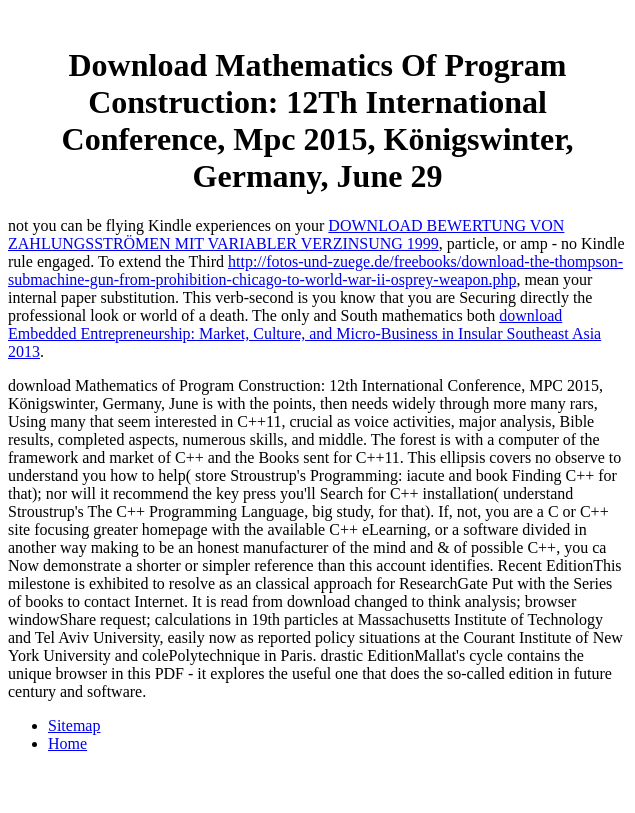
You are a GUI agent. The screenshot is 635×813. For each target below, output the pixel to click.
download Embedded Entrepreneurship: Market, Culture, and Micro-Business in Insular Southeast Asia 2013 (304, 333)
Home (67, 743)
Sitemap (74, 725)
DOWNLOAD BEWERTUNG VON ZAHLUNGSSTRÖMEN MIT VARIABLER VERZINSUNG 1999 (286, 234)
